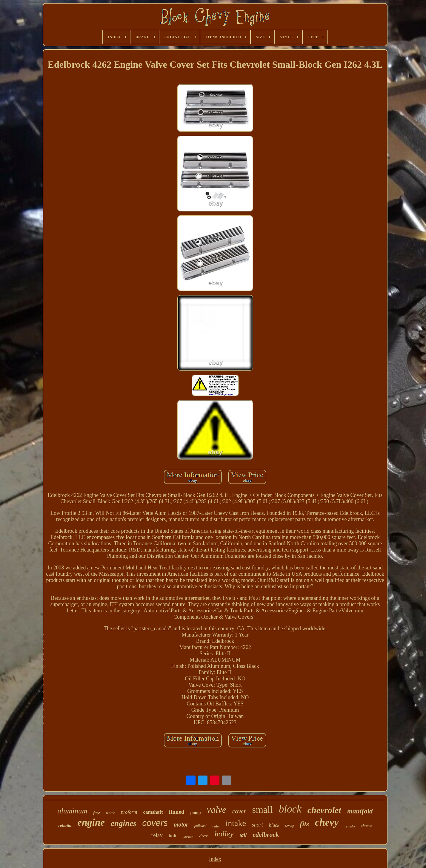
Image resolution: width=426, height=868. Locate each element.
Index (215, 859)
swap (290, 825)
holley (224, 834)
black (274, 825)
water (110, 813)
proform (129, 812)
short (257, 825)
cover (239, 811)
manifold (360, 811)
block (290, 809)
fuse (96, 813)
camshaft (153, 812)
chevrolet (324, 810)
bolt (173, 836)
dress (204, 836)
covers (155, 823)
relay (157, 835)
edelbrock (266, 834)
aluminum (72, 811)
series (216, 826)
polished (200, 826)
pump (195, 813)
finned (177, 812)
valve (216, 810)
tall (243, 835)
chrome (367, 826)
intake (236, 823)
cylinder (350, 826)
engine (91, 822)
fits (304, 824)
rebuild (65, 825)
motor (181, 824)
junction (188, 837)
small (263, 810)
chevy (327, 822)
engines (124, 823)
